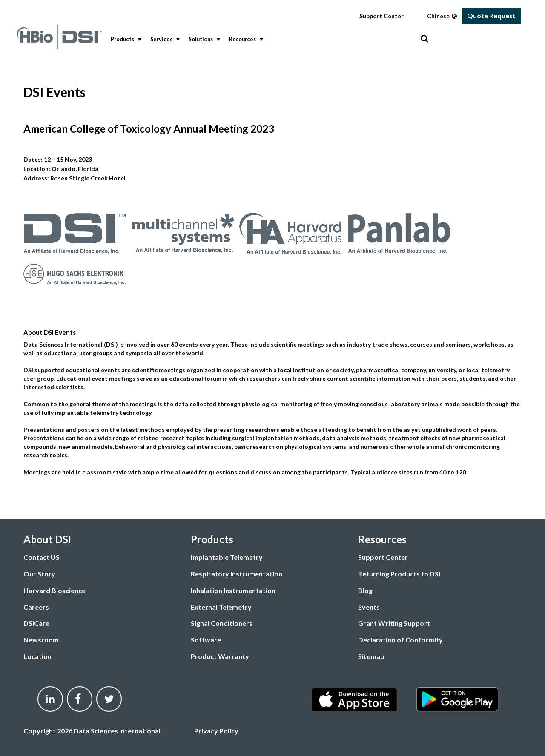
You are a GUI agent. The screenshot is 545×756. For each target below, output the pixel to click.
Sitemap (371, 656)
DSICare (36, 623)
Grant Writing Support (394, 623)
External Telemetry (221, 607)
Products (125, 40)
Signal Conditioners (222, 623)
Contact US (42, 557)
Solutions (204, 40)
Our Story (39, 574)
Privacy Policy (216, 731)
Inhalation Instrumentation (233, 590)
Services (164, 40)
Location (37, 656)
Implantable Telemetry (227, 557)
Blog (365, 590)
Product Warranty (220, 656)
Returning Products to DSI (399, 574)
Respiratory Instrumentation (237, 574)
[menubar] (264, 40)
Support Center (381, 16)
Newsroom (41, 640)
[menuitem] (124, 40)
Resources (245, 40)
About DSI (47, 539)
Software (206, 640)
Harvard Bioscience (54, 590)
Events (369, 607)
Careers (36, 607)
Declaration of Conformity (400, 640)
